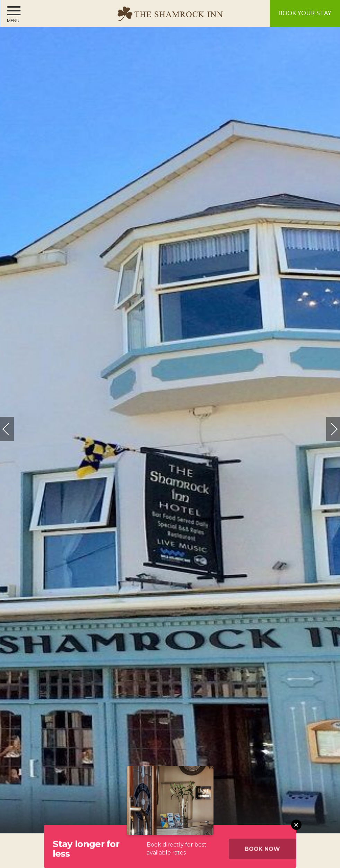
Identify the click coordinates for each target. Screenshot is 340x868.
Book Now (262, 852)
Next (327, 426)
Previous (13, 429)
